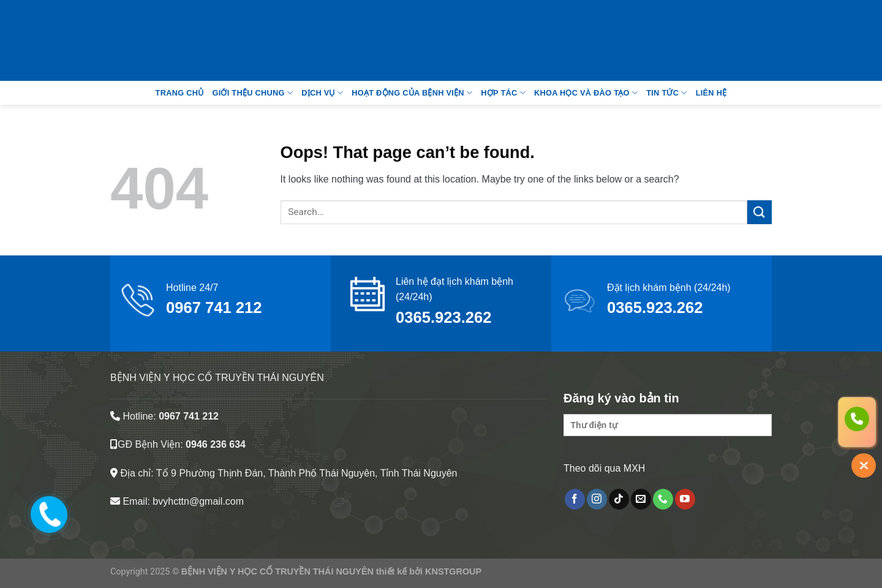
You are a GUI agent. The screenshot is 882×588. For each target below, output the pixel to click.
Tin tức (666, 93)
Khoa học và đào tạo (586, 93)
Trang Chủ (180, 93)
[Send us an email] (641, 499)
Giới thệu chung (252, 93)
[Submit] (759, 212)
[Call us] (663, 499)
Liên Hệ (711, 93)
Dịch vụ (322, 93)
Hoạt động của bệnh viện (412, 93)
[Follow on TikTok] (619, 499)
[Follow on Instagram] (597, 499)
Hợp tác (503, 93)
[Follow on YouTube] (685, 499)
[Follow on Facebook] (575, 499)
